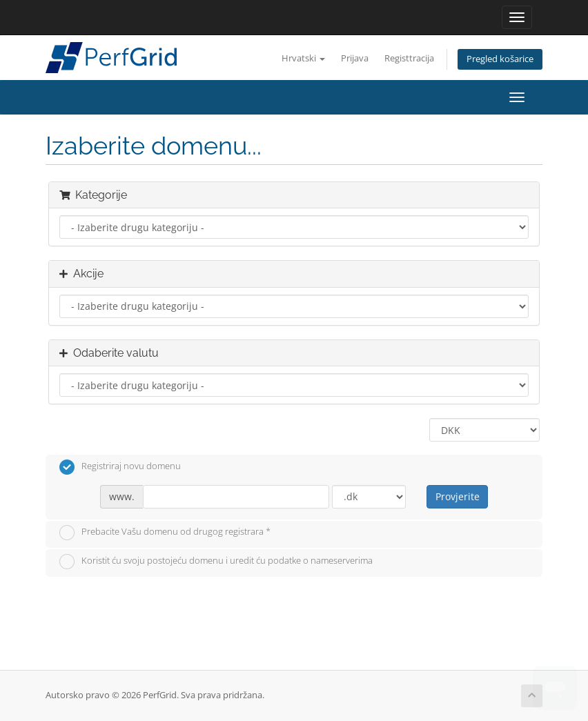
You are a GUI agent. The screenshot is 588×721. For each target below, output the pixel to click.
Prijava (355, 58)
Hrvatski (303, 58)
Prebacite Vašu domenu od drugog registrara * (165, 533)
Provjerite (458, 496)
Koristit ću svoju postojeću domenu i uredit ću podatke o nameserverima (216, 562)
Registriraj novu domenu (120, 467)
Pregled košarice (500, 59)
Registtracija (409, 58)
